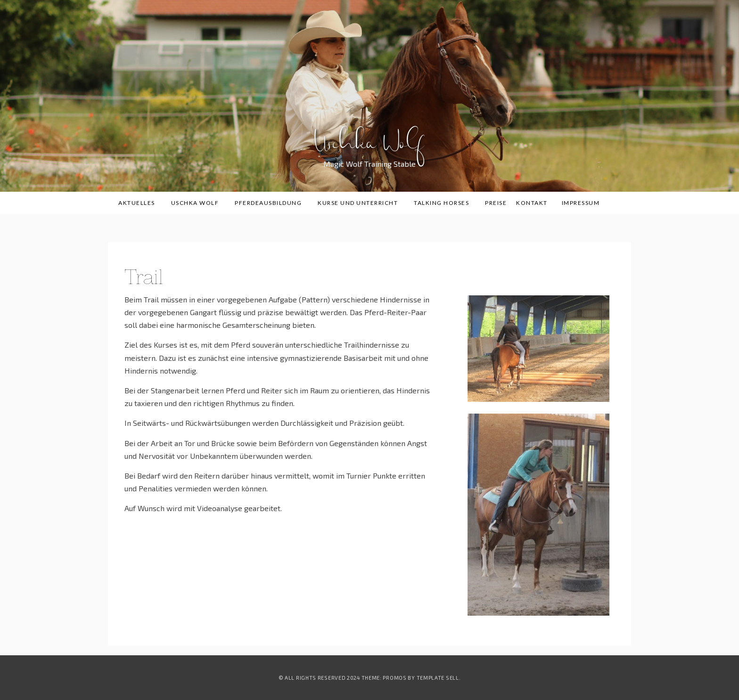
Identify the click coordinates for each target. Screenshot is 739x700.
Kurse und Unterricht (361, 203)
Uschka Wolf (370, 150)
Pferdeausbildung (271, 203)
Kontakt (532, 203)
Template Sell (438, 678)
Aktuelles (140, 203)
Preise (496, 203)
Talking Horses (445, 203)
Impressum (581, 203)
